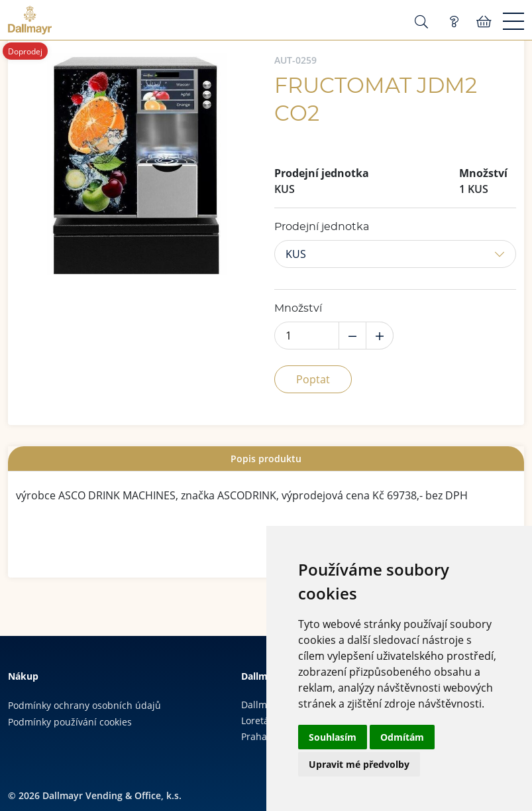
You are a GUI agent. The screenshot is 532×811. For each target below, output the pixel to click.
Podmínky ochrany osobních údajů (84, 705)
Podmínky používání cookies (70, 722)
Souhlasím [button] (333, 737)
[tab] (266, 459)
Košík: (484, 22)
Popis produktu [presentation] (266, 459)
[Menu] (513, 22)
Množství (298, 308)
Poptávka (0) (454, 22)
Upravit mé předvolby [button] (359, 764)
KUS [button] (296, 254)
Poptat (313, 379)
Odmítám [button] (402, 737)
